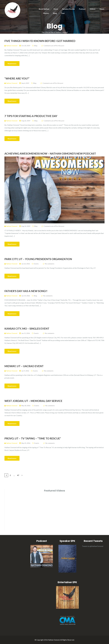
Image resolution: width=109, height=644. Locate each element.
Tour (63, 13)
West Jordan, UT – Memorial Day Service (33, 401)
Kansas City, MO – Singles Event (27, 329)
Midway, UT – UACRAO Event (24, 366)
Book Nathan (44, 9)
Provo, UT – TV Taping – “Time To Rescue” (33, 438)
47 (18, 475)
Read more (12, 64)
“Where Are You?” (17, 78)
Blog (55, 13)
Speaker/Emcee (68, 9)
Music (102, 9)
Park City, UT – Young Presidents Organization (38, 259)
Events (36, 264)
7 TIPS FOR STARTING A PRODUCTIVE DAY (31, 116)
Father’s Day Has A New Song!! (26, 291)
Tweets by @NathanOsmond (93, 546)
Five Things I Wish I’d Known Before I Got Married (40, 41)
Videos (93, 9)
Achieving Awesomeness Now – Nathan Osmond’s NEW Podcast (50, 153)
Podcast (82, 9)
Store (56, 9)
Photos (46, 13)
